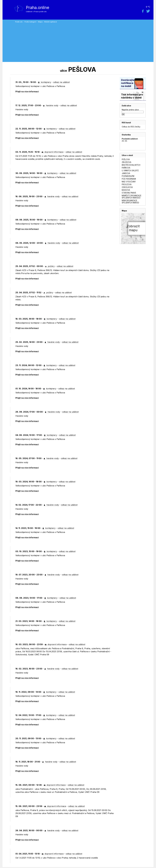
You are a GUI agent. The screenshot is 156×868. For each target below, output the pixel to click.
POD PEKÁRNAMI (129, 179)
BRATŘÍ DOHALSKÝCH (131, 165)
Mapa (40, 22)
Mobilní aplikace (51, 22)
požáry (50, 266)
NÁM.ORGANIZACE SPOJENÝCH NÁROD (130, 201)
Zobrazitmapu (133, 228)
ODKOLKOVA (127, 187)
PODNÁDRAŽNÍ (128, 176)
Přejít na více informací (27, 92)
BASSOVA (126, 190)
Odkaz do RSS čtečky (131, 127)
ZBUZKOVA (126, 162)
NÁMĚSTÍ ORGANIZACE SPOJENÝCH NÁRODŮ (132, 197)
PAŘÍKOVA (126, 168)
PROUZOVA (127, 184)
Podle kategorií (30, 22)
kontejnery (45, 82)
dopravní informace (53, 152)
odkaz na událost (61, 82)
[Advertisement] (84, 42)
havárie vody (51, 105)
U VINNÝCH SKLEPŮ (130, 170)
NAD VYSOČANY (129, 182)
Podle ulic (19, 22)
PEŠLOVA (126, 159)
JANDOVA (126, 173)
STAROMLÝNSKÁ (129, 193)
